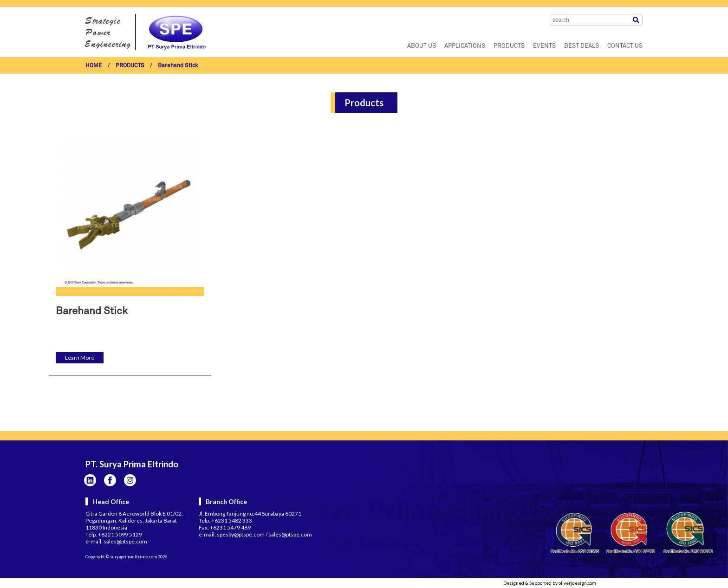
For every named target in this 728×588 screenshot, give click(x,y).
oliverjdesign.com (577, 583)
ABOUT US (422, 46)
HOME (94, 66)
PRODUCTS (509, 46)
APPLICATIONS (465, 46)
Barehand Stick (178, 66)
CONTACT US (625, 46)
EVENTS (544, 46)
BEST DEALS (582, 46)
